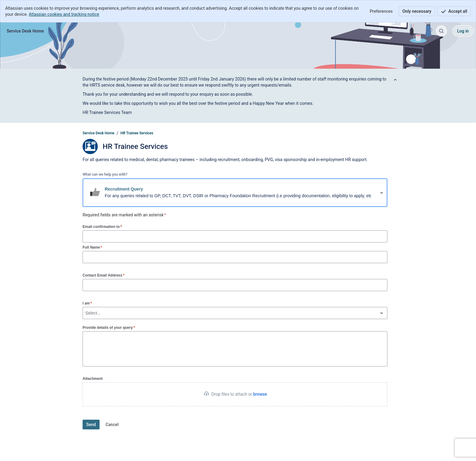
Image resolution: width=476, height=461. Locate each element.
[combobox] (86, 313)
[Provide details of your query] (235, 349)
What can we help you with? (105, 174)
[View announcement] (395, 80)
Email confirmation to (102, 227)
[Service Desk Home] (25, 31)
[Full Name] (235, 257)
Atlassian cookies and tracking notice (64, 14)
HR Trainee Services (137, 133)
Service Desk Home (99, 133)
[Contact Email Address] (235, 285)
